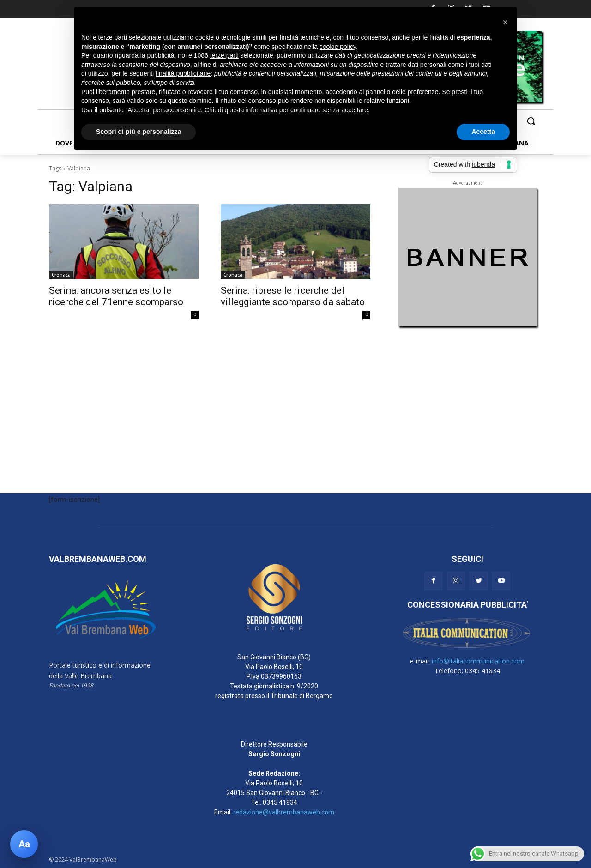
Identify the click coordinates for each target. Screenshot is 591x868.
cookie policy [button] (338, 47)
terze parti (224, 55)
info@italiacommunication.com (478, 661)
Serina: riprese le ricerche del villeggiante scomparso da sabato (293, 296)
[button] (531, 121)
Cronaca (61, 275)
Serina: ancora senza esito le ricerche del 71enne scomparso (116, 296)
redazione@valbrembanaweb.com (284, 812)
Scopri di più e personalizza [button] (139, 132)
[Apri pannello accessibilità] (24, 844)
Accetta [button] (483, 132)
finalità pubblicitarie (183, 73)
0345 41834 (280, 802)
